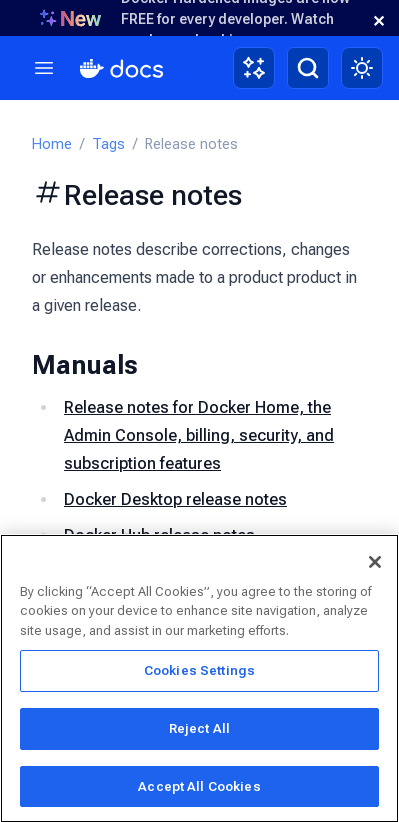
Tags (108, 144)
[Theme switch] (362, 68)
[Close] (375, 565)
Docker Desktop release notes (175, 499)
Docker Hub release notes (159, 535)
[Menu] (44, 68)
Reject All (199, 731)
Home (52, 144)
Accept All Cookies (199, 789)
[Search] (308, 68)
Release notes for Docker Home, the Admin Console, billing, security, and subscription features (199, 435)
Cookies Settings (199, 674)
